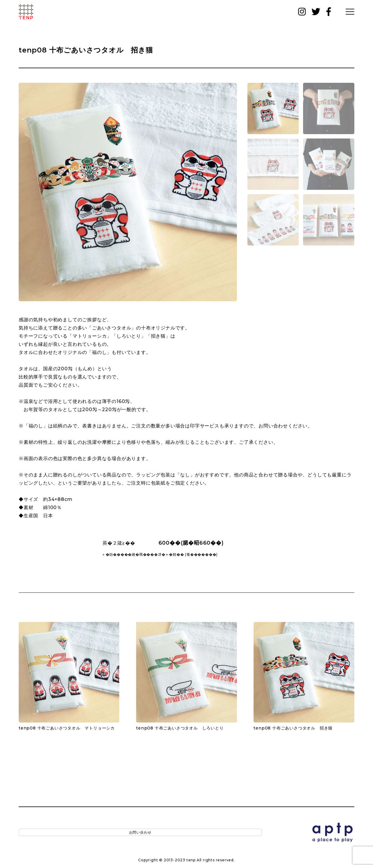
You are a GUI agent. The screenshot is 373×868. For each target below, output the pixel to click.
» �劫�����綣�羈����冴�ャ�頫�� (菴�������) (160, 554)
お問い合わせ (49, 833)
